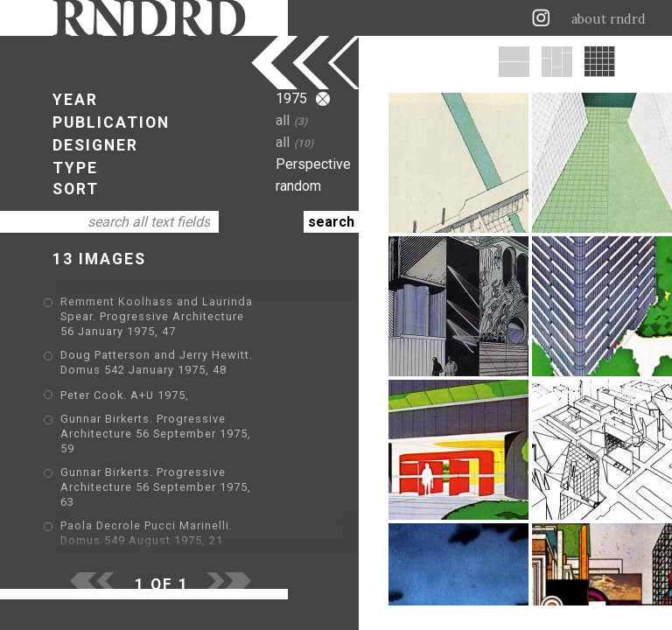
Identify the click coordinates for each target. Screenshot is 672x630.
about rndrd (609, 19)
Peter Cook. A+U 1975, (125, 380)
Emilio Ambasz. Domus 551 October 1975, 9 (188, 521)
